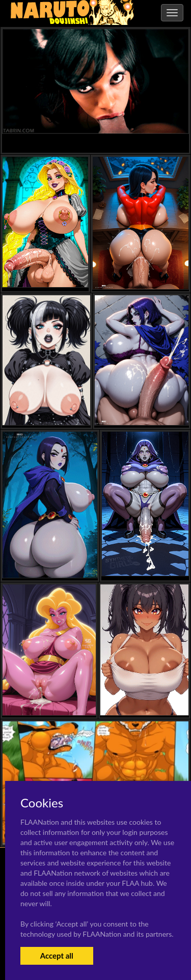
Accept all (57, 956)
